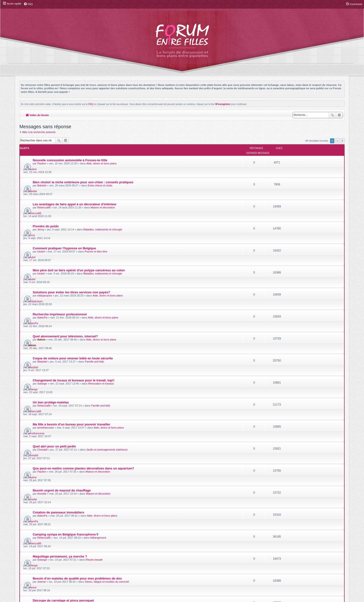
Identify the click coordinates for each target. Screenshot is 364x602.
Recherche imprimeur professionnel (60, 251)
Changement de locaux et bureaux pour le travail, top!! (74, 292)
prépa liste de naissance (51, 469)
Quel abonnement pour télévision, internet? (65, 265)
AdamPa (42, 254)
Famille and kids (94, 282)
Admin (41, 268)
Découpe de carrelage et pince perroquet (63, 428)
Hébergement (98, 391)
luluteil (41, 213)
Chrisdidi (42, 336)
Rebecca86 (44, 186)
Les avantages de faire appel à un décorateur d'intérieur (75, 183)
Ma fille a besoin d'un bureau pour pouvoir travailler (72, 319)
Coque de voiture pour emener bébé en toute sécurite (73, 278)
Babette (42, 173)
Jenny (41, 200)
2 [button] (337, 141)
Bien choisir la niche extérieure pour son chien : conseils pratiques (83, 169)
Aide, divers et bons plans (101, 159)
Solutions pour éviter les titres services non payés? (71, 237)
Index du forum (37, 115)
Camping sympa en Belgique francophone (64, 387)
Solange (42, 295)
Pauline (42, 159)
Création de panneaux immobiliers (59, 374)
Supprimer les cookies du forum (294, 550)
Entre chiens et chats (100, 173)
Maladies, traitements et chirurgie (103, 200)
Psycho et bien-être (96, 213)
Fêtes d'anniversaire (95, 445)
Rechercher (332, 115)
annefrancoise (46, 323)
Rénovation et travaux (101, 295)
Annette (42, 363)
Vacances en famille (48, 483)
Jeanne (42, 418)
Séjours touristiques (98, 486)
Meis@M (194, 535)
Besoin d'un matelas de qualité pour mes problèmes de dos (77, 415)
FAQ (91, 104)
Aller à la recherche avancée (39, 132)
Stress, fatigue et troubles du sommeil (107, 418)
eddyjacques (45, 241)
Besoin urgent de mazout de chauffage (62, 360)
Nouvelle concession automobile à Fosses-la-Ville (70, 156)
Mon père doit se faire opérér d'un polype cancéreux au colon (79, 224)
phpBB (171, 538)
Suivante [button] (342, 141)
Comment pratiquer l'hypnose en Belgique (64, 210)
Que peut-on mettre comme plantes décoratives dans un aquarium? (84, 347)
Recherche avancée (339, 115)
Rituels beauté (94, 404)
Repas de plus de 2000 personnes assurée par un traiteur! (76, 442)
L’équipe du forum (331, 550)
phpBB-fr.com (188, 540)
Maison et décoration (103, 186)
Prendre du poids (46, 197)
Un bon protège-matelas (51, 306)
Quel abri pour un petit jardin (54, 333)
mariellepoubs (45, 459)
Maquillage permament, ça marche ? (60, 401)
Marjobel (42, 282)
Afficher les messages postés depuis (153, 496)
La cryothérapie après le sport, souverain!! (65, 456)
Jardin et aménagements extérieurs (107, 336)
